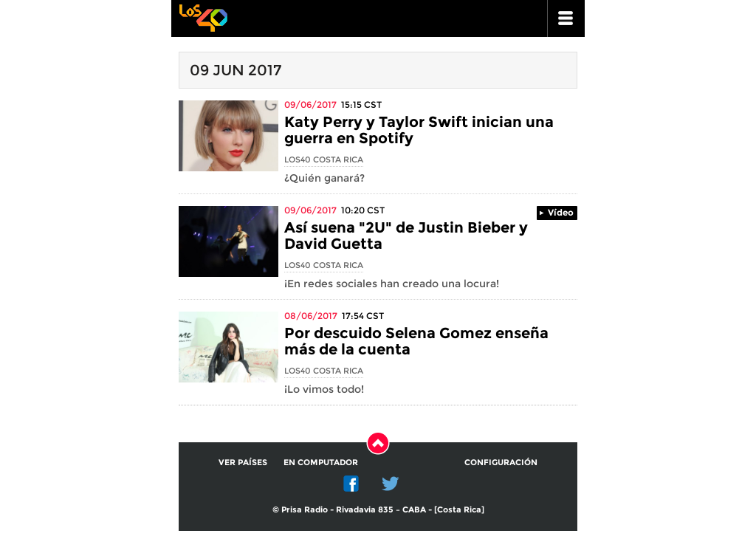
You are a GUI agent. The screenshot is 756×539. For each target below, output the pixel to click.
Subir (378, 443)
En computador (321, 462)
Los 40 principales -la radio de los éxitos (203, 17)
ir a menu (566, 18)
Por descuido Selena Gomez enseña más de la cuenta (416, 341)
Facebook (351, 484)
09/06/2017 (310, 104)
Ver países (243, 462)
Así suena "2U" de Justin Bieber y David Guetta (406, 236)
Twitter (391, 484)
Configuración (501, 462)
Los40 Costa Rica (324, 159)
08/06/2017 (311, 316)
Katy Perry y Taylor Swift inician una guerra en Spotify (419, 130)
